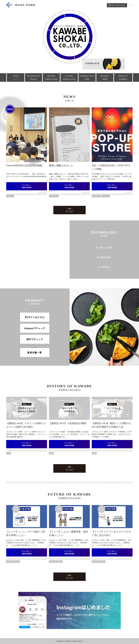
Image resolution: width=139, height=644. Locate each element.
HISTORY (51, 77)
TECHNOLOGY (34, 77)
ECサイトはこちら (117, 5)
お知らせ (10, 196)
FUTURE (69, 77)
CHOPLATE (54, 196)
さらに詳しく (27, 186)
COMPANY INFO (87, 77)
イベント (106, 196)
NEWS (16, 77)
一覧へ (69, 210)
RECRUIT (105, 77)
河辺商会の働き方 (13, 561)
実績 (9, 453)
